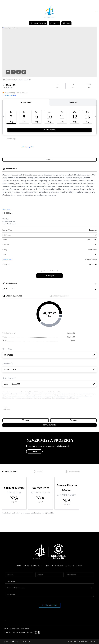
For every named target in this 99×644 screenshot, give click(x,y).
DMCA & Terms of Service (87, 641)
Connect (79, 566)
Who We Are (70, 566)
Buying (34, 566)
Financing (49, 566)
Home (19, 566)
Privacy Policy (72, 641)
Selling (41, 566)
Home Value (59, 566)
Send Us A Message (50, 605)
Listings (26, 566)
